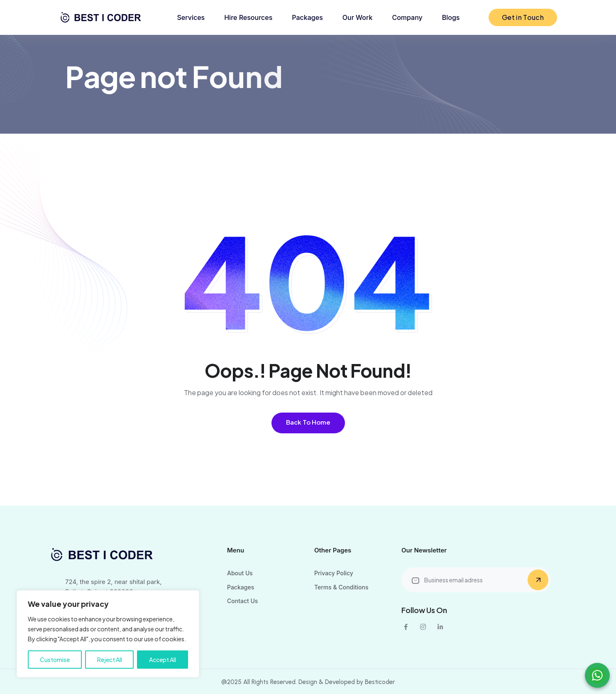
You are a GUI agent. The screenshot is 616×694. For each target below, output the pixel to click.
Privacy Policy (334, 573)
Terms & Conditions (341, 587)
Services (191, 17)
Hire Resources (248, 17)
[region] (108, 634)
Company (407, 17)
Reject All (110, 660)
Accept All (163, 660)
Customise (55, 660)
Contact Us (242, 601)
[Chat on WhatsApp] (597, 675)
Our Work (358, 17)
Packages (307, 17)
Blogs (451, 17)
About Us (240, 573)
